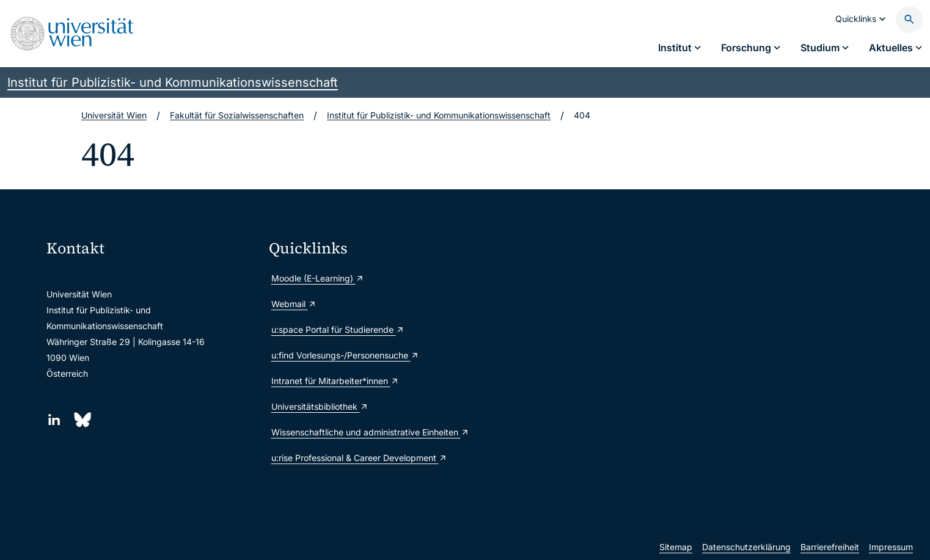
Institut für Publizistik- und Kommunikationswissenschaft (173, 82)
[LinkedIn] (54, 420)
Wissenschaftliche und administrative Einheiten (370, 432)
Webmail (294, 304)
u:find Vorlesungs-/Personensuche (345, 355)
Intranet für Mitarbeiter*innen (335, 381)
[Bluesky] (82, 420)
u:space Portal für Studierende (338, 329)
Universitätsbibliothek (320, 406)
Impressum (891, 547)
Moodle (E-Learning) (318, 278)
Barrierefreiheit (830, 547)
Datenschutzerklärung (746, 547)
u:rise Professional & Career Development (359, 458)
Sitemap (676, 547)
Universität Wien (114, 115)
